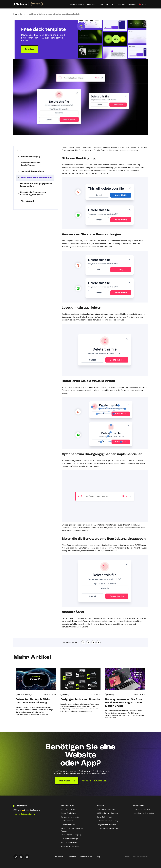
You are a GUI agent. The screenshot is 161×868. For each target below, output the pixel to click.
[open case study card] (36, 693)
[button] (76, 4)
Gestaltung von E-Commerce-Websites (72, 830)
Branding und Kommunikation (72, 817)
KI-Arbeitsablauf (67, 821)
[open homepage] (26, 806)
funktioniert (59, 857)
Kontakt (122, 4)
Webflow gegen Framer (69, 842)
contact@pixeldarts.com (24, 814)
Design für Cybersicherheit (106, 809)
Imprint (128, 857)
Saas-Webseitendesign (69, 839)
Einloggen (132, 4)
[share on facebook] (98, 642)
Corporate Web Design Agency (108, 828)
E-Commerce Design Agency (107, 821)
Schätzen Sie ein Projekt (142, 809)
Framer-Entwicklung (68, 813)
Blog (113, 4)
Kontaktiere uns (86, 857)
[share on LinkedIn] (88, 642)
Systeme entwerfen (68, 825)
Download (30, 49)
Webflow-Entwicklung (69, 809)
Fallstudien (104, 4)
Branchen (101, 806)
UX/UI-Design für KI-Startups (107, 813)
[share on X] (93, 642)
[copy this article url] (83, 642)
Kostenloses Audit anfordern (144, 813)
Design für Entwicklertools (106, 825)
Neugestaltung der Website (71, 846)
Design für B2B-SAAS (105, 817)
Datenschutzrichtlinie (140, 857)
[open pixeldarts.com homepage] (28, 4)
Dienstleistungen (67, 806)
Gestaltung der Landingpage (71, 835)
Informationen (139, 806)
